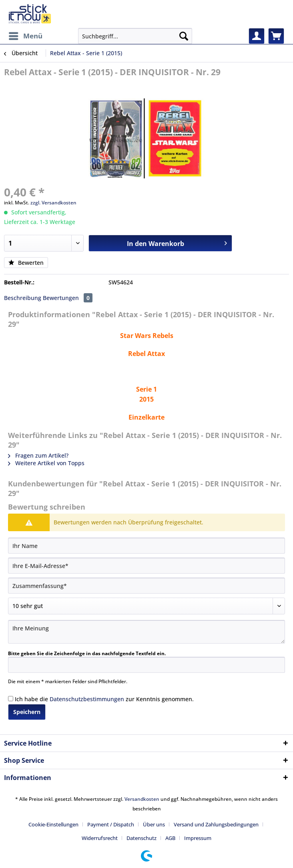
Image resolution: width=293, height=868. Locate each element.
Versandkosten (142, 799)
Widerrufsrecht (100, 838)
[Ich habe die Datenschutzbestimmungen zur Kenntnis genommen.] (11, 699)
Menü (26, 35)
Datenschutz (141, 838)
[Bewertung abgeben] (146, 606)
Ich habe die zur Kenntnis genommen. (104, 699)
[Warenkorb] (276, 36)
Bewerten (26, 263)
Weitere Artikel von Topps (46, 463)
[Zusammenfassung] (146, 586)
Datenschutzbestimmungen (87, 699)
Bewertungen (68, 298)
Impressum (198, 838)
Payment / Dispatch (111, 824)
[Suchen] (184, 36)
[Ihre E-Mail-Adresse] (146, 566)
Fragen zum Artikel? (38, 455)
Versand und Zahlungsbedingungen (216, 824)
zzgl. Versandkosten (53, 203)
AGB (170, 838)
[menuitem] (25, 36)
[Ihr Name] (146, 546)
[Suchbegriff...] (135, 36)
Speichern (27, 712)
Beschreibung (23, 298)
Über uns (154, 824)
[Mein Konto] (257, 36)
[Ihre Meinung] (146, 632)
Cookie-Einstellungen (53, 824)
